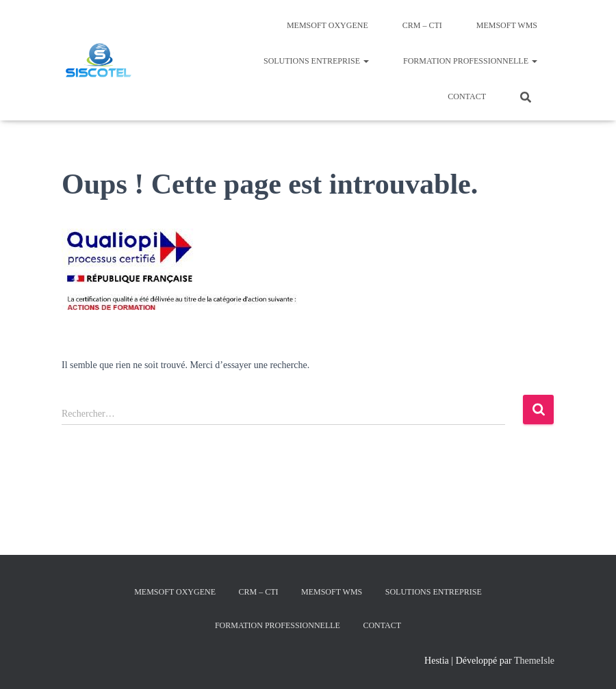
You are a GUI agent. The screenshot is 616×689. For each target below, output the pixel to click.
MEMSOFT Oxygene (328, 25)
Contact (467, 96)
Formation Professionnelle (470, 61)
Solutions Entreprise (316, 61)
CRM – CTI (422, 25)
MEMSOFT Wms (507, 25)
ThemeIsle (534, 661)
